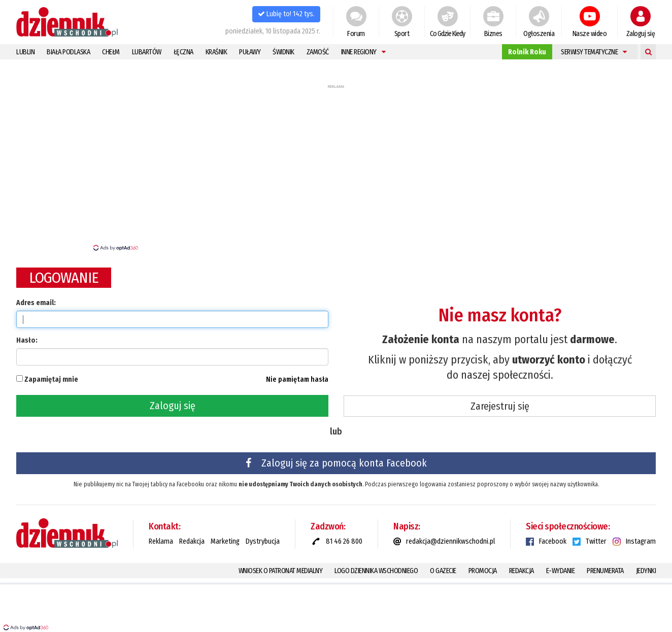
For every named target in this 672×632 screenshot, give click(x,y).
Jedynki (646, 571)
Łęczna (183, 52)
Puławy (250, 52)
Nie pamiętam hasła (297, 379)
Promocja (483, 571)
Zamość (318, 52)
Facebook (553, 541)
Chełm (111, 52)
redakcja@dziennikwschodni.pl (450, 541)
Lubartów (147, 52)
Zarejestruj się (500, 406)
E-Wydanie (561, 571)
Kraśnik (216, 52)
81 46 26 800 (344, 541)
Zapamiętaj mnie (51, 379)
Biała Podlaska (68, 52)
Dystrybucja (263, 541)
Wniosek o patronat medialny (281, 571)
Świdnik (283, 52)
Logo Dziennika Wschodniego (376, 571)
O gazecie (443, 571)
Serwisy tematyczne (594, 52)
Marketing (225, 541)
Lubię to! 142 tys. (286, 14)
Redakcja (192, 541)
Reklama (161, 541)
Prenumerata (605, 571)
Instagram (641, 541)
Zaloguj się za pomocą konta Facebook (336, 463)
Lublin (25, 52)
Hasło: (27, 340)
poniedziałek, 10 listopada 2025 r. (273, 31)
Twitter (596, 541)
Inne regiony (363, 52)
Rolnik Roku (527, 52)
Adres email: (36, 303)
